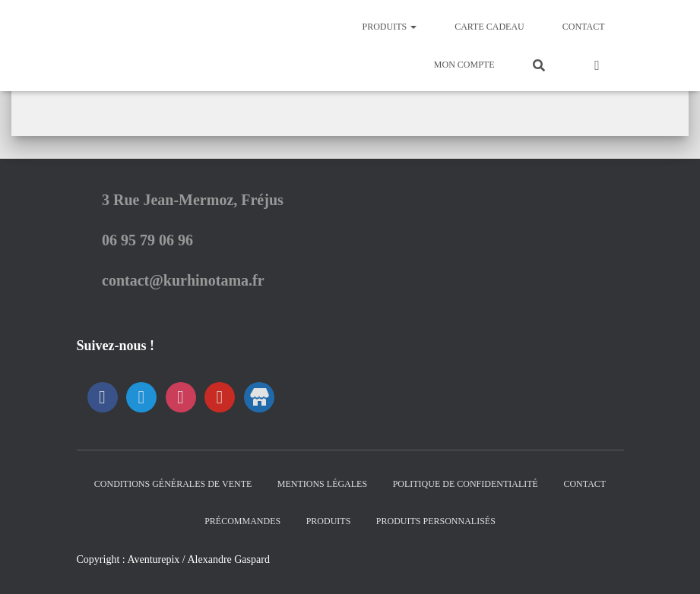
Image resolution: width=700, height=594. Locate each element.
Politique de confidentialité (466, 484)
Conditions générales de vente (173, 484)
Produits (389, 27)
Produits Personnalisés (436, 521)
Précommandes (242, 521)
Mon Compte (464, 65)
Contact (584, 27)
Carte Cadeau (489, 27)
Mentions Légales (322, 484)
